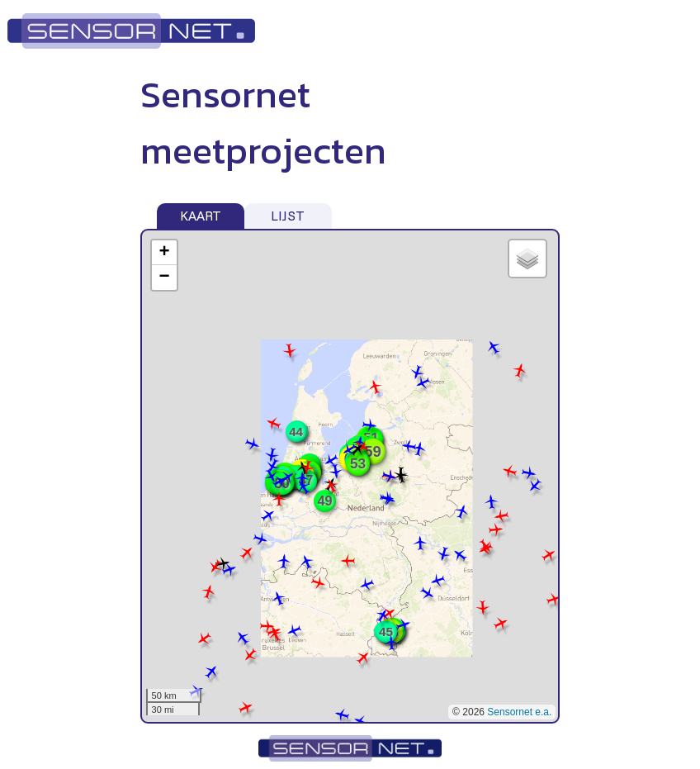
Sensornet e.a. (519, 712)
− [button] (164, 278)
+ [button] (164, 253)
